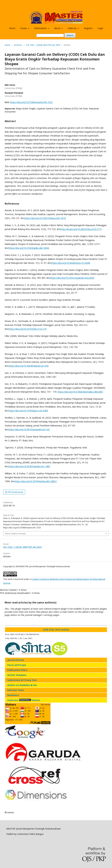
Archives (18, 45)
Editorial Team (16, 690)
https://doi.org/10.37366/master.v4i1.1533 (31, 102)
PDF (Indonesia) (15, 492)
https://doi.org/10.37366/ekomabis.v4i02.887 (80, 392)
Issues (24, 28)
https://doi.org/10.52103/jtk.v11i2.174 (27, 329)
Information (41, 28)
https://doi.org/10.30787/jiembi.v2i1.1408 (29, 466)
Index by (72, 28)
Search (70, 35)
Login (100, 28)
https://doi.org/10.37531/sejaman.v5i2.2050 (72, 278)
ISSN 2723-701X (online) (56, 630)
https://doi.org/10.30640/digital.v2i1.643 (28, 366)
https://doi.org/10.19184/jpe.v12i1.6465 (28, 411)
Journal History (16, 660)
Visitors (36, 700)
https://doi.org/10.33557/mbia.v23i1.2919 (45, 218)
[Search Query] (50, 35)
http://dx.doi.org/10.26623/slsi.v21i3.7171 (81, 229)
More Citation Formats (16, 534)
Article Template (17, 675)
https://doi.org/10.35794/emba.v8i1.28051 (36, 481)
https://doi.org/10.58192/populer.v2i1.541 (29, 429)
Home (12, 28)
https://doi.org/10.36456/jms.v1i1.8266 (71, 263)
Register (88, 28)
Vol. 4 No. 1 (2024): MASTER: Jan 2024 (43, 45)
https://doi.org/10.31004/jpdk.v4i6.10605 (29, 248)
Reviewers (13, 695)
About (58, 28)
